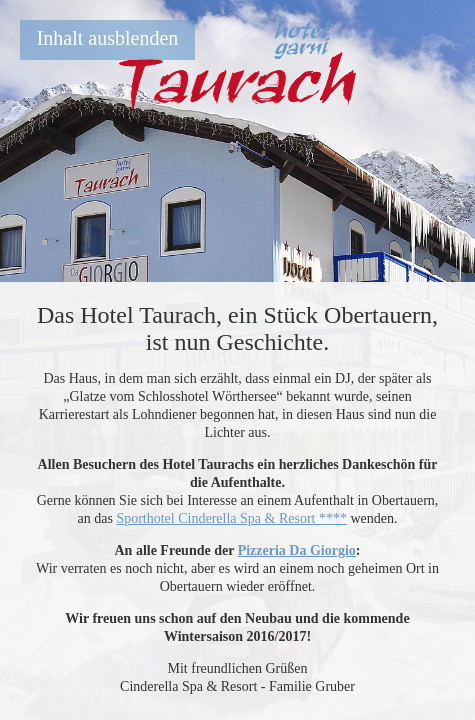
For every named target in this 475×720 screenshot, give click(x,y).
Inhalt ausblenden (108, 38)
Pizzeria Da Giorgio (297, 550)
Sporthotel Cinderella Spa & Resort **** (231, 518)
